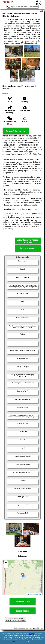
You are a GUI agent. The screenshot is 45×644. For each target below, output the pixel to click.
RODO (13, 641)
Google (32, 634)
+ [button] (6, 563)
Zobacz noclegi (23, 611)
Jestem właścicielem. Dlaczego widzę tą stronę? (16, 619)
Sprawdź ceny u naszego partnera (28, 241)
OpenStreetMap (37, 594)
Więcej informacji (28, 248)
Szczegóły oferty (22, 601)
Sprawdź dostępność (16, 131)
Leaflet (28, 594)
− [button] (6, 566)
